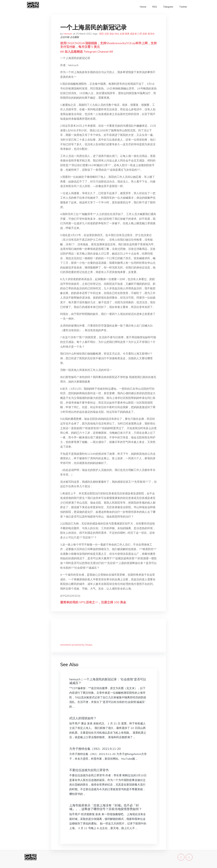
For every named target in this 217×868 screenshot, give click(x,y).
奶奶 (145, 34)
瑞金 (112, 34)
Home (143, 7)
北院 (107, 34)
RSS (155, 7)
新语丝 (151, 34)
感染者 (133, 34)
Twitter (183, 7)
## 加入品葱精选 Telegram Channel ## (87, 52)
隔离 (127, 34)
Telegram (168, 7)
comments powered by (76, 645)
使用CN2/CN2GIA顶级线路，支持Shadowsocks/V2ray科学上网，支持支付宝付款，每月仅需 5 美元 (108, 45)
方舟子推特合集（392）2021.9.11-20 (95, 749)
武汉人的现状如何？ (83, 718)
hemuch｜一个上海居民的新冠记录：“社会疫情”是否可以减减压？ (108, 681)
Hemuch (68, 34)
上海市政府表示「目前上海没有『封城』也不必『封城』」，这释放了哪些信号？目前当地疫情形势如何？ (106, 807)
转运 (117, 34)
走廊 (122, 34)
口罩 (140, 34)
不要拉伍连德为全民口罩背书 (89, 770)
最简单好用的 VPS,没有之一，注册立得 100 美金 (93, 602)
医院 (101, 34)
